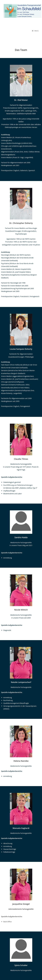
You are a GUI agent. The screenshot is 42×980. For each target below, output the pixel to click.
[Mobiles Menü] (35, 31)
